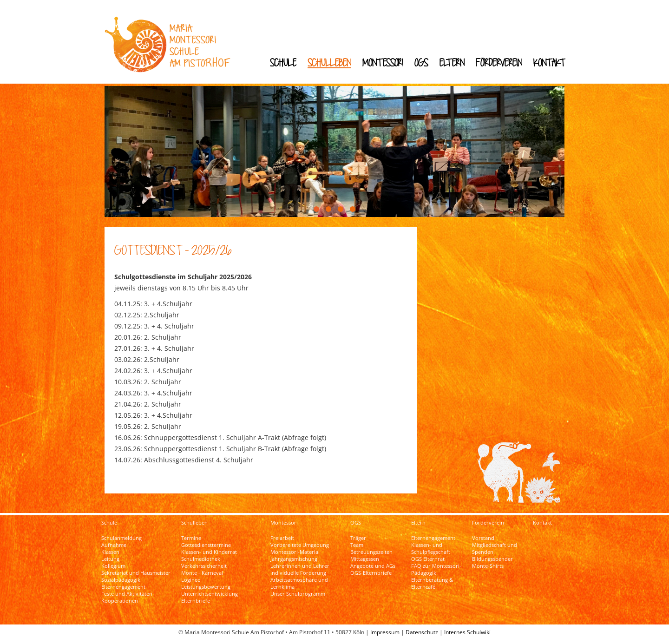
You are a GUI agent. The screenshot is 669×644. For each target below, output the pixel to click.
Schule (283, 62)
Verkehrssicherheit (204, 566)
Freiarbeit (282, 538)
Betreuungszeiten (371, 552)
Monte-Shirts (488, 566)
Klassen (110, 552)
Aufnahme (114, 545)
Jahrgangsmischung (294, 559)
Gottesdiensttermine (206, 545)
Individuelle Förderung (298, 573)
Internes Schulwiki (467, 632)
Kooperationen (120, 601)
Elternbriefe (196, 601)
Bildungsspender (492, 559)
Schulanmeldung (121, 538)
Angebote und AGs (373, 566)
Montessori (383, 62)
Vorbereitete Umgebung (300, 545)
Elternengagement (123, 587)
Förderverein (499, 62)
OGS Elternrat (428, 559)
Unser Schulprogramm (298, 594)
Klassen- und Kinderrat (209, 552)
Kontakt (549, 62)
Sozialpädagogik (121, 580)
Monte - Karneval (202, 573)
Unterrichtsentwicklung (210, 594)
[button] (316, 209)
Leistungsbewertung (206, 587)
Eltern (452, 62)
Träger (358, 538)
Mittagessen (365, 559)
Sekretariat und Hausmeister (136, 573)
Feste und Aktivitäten (127, 594)
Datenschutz (422, 632)
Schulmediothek (201, 559)
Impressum (385, 632)
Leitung (110, 559)
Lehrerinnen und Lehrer (300, 566)
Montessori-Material (295, 552)
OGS (421, 62)
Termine (191, 538)
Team (357, 545)
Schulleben (329, 62)
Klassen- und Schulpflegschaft (431, 549)
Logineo (191, 580)
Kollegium (113, 566)
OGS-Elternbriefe (371, 573)
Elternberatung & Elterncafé (432, 583)
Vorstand (483, 538)
